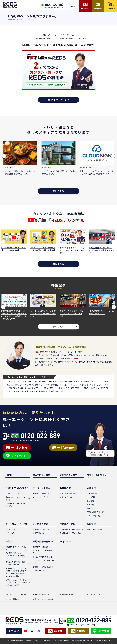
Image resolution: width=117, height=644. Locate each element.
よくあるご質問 (40, 524)
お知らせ (9, 529)
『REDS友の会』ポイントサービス (16, 498)
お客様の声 (65, 488)
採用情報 (91, 524)
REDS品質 (91, 497)
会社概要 (90, 501)
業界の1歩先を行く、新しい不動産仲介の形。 (16, 563)
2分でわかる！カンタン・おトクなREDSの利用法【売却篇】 (100, 250)
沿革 (89, 508)
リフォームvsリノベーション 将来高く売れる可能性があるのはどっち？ (71, 313)
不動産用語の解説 (41, 541)
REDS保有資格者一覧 (95, 512)
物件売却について (40, 533)
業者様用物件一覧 (40, 594)
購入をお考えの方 (41, 475)
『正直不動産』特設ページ (70, 529)
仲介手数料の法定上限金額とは (43, 562)
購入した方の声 (66, 493)
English (64, 541)
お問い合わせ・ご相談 (14, 594)
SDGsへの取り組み (94, 516)
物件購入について (40, 529)
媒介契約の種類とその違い (43, 557)
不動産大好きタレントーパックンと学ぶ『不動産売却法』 (16, 556)
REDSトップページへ (59, 100)
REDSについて (11, 493)
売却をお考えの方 (68, 475)
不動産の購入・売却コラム (70, 533)
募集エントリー (93, 529)
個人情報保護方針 (12, 599)
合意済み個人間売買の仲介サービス (16, 505)
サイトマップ (92, 594)
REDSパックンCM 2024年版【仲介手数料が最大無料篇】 (71, 249)
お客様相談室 (65, 594)
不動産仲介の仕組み (41, 547)
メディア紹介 (11, 533)
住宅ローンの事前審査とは (43, 567)
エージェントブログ (41, 497)
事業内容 (90, 505)
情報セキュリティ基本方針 (43, 599)
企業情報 (91, 488)
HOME (9, 475)
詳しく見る (59, 191)
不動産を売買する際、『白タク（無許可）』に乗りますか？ (100, 313)
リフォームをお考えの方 (97, 477)
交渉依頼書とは (39, 570)
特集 (8, 541)
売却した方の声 (66, 497)
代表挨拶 (90, 493)
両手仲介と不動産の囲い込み (43, 552)
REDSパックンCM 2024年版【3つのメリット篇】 (41, 249)
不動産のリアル (67, 524)
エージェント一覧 (40, 493)
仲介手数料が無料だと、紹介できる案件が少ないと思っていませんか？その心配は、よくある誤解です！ (42, 315)
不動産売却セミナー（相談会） (16, 548)
